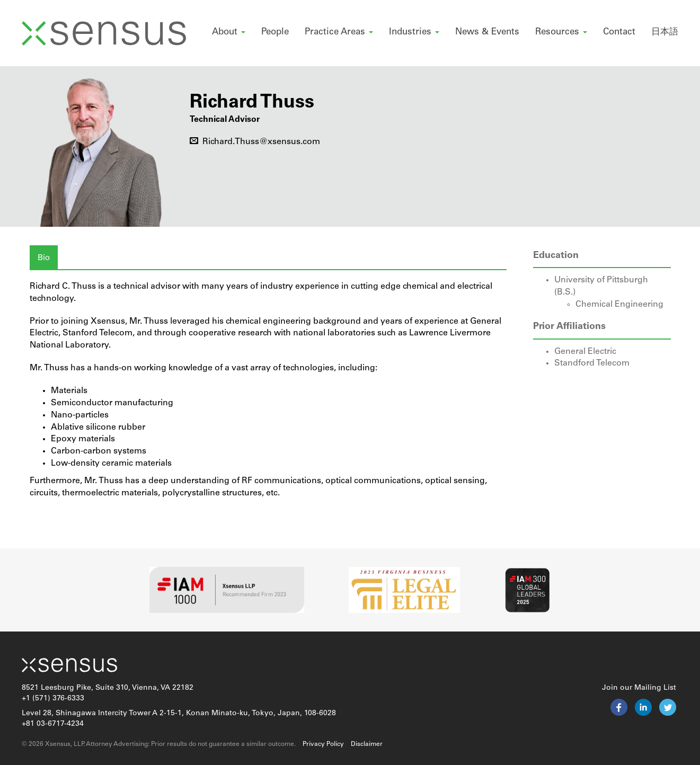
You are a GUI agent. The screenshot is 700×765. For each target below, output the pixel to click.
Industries (414, 32)
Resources (561, 32)
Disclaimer (367, 744)
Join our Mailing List (639, 688)
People (275, 32)
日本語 (665, 32)
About (229, 32)
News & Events (487, 32)
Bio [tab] (44, 258)
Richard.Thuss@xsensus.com (255, 142)
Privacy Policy (323, 744)
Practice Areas (339, 32)
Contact (619, 32)
